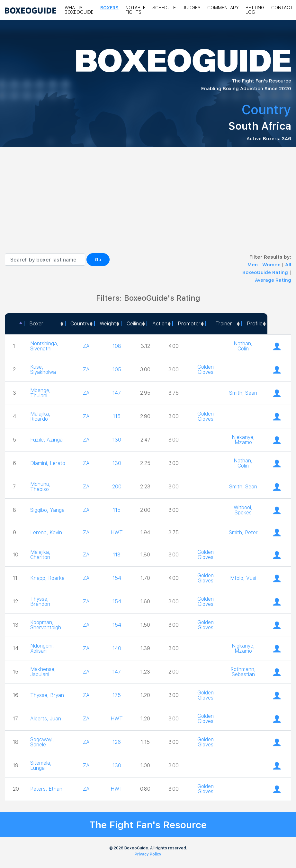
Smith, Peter (243, 533)
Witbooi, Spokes (243, 510)
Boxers (109, 8)
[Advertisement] (148, 205)
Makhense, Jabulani (43, 672)
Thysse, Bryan (47, 695)
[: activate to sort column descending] (14, 324)
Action (160, 324)
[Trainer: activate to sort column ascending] (223, 324)
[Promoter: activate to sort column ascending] (189, 324)
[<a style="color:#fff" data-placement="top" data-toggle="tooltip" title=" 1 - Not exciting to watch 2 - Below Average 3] (159, 324)
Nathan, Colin (243, 346)
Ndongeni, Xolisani (42, 648)
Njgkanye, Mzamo (243, 648)
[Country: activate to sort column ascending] (80, 324)
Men (253, 265)
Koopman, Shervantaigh (46, 625)
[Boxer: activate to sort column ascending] (44, 324)
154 (117, 578)
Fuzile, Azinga (47, 440)
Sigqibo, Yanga (48, 510)
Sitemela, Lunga (41, 765)
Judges (192, 8)
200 (117, 487)
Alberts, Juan (46, 719)
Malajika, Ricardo (41, 416)
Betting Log (255, 10)
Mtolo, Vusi (243, 578)
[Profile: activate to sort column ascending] (254, 324)
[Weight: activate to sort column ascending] (108, 324)
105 (117, 370)
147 (117, 393)
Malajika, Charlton (41, 555)
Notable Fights (135, 10)
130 (117, 440)
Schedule (164, 8)
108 (117, 346)
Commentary (223, 8)
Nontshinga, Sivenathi (45, 346)
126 (117, 742)
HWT (117, 533)
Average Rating (273, 280)
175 (117, 695)
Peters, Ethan (47, 789)
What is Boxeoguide (79, 10)
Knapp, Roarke (39, 578)
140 (117, 648)
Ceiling (134, 324)
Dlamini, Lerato (40, 463)
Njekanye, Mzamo (243, 440)
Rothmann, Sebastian (243, 672)
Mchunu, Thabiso (41, 487)
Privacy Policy (148, 854)
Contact (282, 8)
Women (272, 265)
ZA (86, 346)
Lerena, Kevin (46, 533)
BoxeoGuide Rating (265, 272)
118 (117, 555)
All (288, 265)
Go (98, 260)
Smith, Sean (243, 393)
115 (117, 416)
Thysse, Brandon (40, 602)
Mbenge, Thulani (41, 393)
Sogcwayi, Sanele (42, 742)
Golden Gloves (206, 370)
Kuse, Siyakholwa (44, 370)
